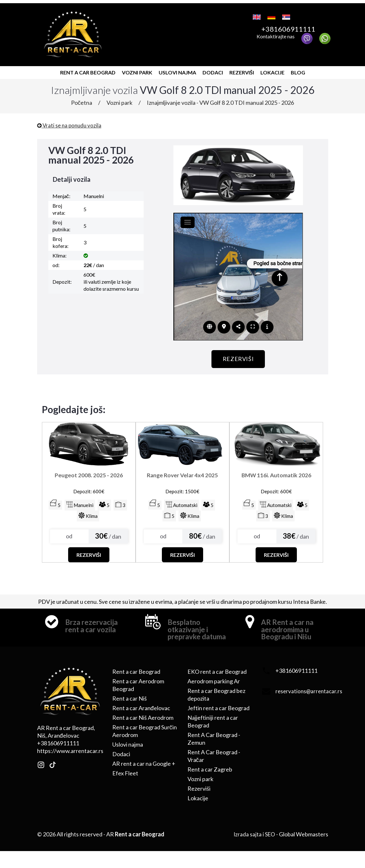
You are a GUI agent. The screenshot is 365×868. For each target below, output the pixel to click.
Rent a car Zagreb (210, 779)
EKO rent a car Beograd (217, 681)
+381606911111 (294, 28)
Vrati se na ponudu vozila (71, 123)
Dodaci (213, 70)
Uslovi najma (177, 70)
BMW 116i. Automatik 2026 (276, 476)
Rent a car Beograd (88, 70)
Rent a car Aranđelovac (141, 718)
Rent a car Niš (130, 708)
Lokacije (272, 70)
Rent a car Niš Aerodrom (143, 727)
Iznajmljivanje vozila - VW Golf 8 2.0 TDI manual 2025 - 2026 (220, 100)
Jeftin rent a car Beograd (218, 718)
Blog (298, 70)
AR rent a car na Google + (144, 773)
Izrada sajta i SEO (254, 844)
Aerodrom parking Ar (214, 691)
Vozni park (137, 70)
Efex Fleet (125, 783)
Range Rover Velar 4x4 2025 (182, 476)
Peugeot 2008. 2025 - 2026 (89, 472)
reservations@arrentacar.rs (310, 701)
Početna (82, 100)
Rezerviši (242, 70)
